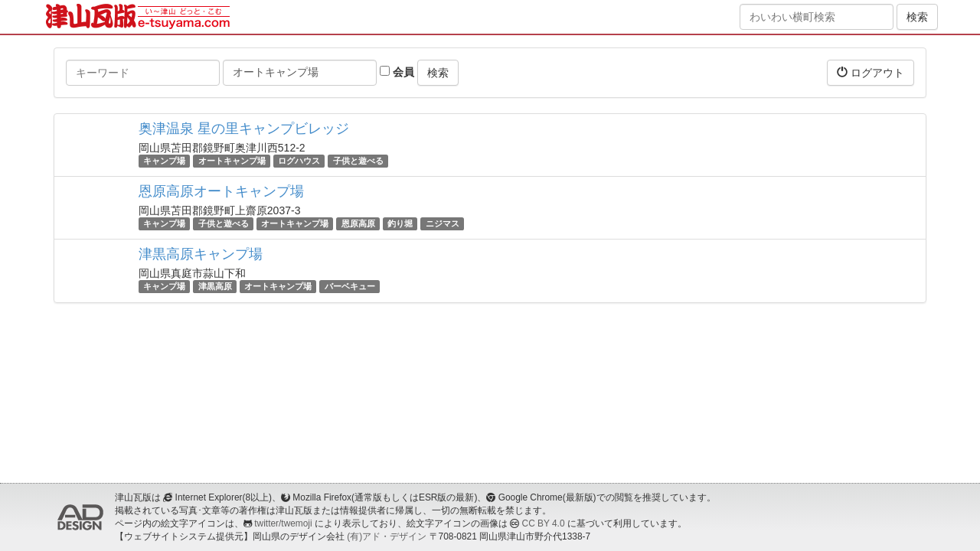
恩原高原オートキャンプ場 (221, 191)
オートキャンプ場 (232, 161)
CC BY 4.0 (544, 523)
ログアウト (871, 72)
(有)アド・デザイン (387, 536)
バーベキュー (350, 286)
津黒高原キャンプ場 (201, 254)
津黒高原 (215, 286)
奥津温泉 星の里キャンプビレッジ (244, 129)
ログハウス (299, 161)
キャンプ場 (164, 161)
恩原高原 (358, 223)
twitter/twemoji (283, 523)
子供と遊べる (358, 161)
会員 (397, 72)
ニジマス (443, 223)
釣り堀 (400, 223)
